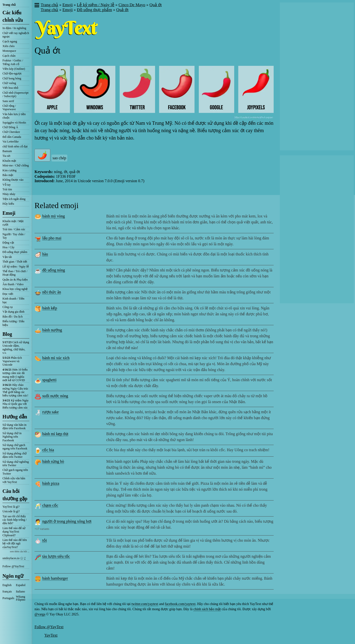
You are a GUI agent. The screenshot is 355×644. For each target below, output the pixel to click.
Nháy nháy (9, 194)
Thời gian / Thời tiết (15, 262)
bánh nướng (52, 330)
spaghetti (49, 380)
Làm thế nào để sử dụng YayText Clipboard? (14, 532)
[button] (37, 6)
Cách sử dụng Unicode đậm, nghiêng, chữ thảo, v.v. (16, 348)
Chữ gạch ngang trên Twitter (15, 472)
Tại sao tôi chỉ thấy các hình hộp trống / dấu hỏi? (15, 520)
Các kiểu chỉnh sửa (13, 16)
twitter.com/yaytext (145, 604)
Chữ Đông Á (10, 127)
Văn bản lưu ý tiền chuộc (14, 116)
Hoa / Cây (9, 247)
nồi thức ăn (52, 292)
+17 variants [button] (42, 529)
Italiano (21, 591)
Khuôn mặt (9, 161)
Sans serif (8, 101)
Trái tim (7, 189)
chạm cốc (50, 505)
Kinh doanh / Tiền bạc (13, 300)
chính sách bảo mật (207, 609)
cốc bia (48, 450)
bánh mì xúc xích (56, 358)
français (7, 591)
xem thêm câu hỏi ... (20, 551)
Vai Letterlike (11, 142)
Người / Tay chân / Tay (14, 236)
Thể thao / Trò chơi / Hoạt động (15, 273)
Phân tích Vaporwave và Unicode (12, 361)
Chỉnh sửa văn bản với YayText (14, 480)
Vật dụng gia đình (13, 312)
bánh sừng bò (53, 461)
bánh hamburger (55, 578)
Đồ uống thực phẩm (15, 252)
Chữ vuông (9, 83)
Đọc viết (8, 294)
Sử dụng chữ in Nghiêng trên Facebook (12, 437)
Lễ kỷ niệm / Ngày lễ (16, 267)
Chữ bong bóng (12, 78)
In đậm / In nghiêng (14, 28)
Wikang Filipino (21, 598)
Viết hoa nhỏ (10, 88)
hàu (45, 254)
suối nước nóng (55, 396)
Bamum (7, 151)
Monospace (9, 51)
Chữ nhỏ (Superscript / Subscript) (16, 94)
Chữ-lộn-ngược (12, 73)
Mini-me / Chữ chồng (16, 165)
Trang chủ (9, 5)
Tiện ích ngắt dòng (14, 199)
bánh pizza (51, 483)
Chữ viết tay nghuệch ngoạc (16, 35)
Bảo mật (8, 175)
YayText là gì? (11, 507)
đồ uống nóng (53, 270)
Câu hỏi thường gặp (15, 495)
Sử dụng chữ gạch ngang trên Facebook (15, 447)
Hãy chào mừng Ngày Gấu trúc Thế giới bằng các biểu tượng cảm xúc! (15, 390)
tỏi (44, 540)
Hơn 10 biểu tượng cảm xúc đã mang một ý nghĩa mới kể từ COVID (15, 375)
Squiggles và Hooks (14, 123)
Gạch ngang (10, 41)
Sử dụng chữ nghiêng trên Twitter (16, 464)
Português (8, 598)
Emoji (9, 213)
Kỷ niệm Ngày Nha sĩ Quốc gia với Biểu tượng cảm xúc (16, 404)
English (7, 585)
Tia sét (6, 156)
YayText (51, 635)
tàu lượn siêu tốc (56, 556)
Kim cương (9, 170)
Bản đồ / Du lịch (13, 317)
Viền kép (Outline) (14, 69)
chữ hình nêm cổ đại (15, 146)
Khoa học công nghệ (15, 289)
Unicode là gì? (11, 511)
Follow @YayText (13, 566)
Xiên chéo (9, 46)
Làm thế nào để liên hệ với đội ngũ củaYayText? (15, 544)
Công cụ (8, 307)
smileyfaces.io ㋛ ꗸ (14, 558)
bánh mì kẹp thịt (55, 434)
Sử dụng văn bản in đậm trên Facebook (14, 427)
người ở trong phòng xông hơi (67, 521)
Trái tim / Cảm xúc (14, 229)
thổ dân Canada (12, 137)
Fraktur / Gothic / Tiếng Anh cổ (13, 62)
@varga (40, 614)
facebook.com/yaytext (180, 604)
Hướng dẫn (15, 417)
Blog (7, 334)
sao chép (59, 158)
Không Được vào (13, 180)
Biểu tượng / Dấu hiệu (13, 323)
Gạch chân (9, 56)
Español (21, 585)
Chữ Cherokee (11, 132)
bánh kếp (50, 308)
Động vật (8, 243)
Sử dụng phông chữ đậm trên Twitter (15, 455)
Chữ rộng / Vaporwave (9, 107)
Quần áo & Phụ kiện (15, 280)
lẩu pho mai (52, 238)
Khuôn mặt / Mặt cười (13, 223)
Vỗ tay (7, 185)
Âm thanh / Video (13, 284)
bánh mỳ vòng (53, 216)
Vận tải (7, 257)
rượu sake (50, 412)
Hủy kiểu (8, 204)
